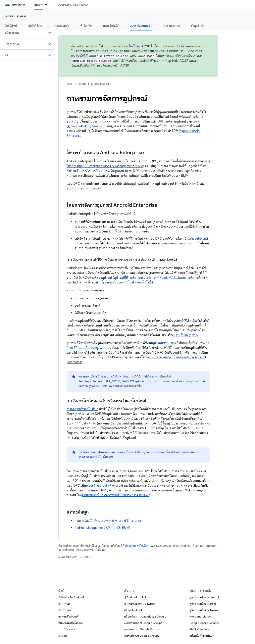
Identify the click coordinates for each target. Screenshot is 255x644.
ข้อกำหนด (64, 604)
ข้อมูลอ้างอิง (198, 26)
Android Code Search (73, 5)
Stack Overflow (199, 629)
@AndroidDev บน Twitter (140, 604)
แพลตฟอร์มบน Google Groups (143, 623)
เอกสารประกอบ (15, 16)
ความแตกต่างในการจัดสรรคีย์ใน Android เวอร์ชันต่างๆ (116, 495)
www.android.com (201, 617)
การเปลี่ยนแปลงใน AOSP (112, 66)
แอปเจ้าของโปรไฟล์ (99, 486)
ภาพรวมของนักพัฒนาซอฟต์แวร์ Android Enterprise (108, 521)
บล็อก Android (133, 610)
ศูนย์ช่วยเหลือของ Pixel (203, 604)
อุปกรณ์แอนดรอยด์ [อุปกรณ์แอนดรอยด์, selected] (141, 26)
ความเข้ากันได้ (111, 26)
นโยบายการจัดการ (187, 278)
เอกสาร (82, 84)
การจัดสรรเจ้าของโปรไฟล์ (82, 409)
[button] (24, 33)
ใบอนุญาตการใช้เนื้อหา (138, 546)
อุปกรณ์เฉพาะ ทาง (164, 343)
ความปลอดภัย (62, 26)
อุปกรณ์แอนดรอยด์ (101, 84)
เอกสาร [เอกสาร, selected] (39, 5)
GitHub (63, 636)
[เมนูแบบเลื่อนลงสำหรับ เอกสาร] (48, 5)
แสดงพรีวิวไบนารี (68, 617)
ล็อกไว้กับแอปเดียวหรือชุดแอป (86, 348)
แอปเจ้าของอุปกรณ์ (186, 335)
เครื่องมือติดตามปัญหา (202, 636)
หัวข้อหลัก (86, 26)
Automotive (172, 26)
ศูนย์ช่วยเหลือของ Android (205, 597)
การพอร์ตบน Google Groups (141, 636)
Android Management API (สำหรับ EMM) (102, 528)
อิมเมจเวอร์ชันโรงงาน (70, 623)
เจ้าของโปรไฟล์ (198, 239)
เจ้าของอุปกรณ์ (84, 227)
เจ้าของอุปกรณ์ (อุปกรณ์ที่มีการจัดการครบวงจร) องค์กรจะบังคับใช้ (134, 278)
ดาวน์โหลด (65, 610)
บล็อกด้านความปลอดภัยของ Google (145, 617)
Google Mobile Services (204, 623)
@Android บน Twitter (137, 597)
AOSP (70, 84)
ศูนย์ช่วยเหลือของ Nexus (204, 610)
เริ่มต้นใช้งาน (35, 26)
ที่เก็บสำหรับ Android (71, 597)
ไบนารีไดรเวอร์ (67, 629)
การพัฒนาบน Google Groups (142, 629)
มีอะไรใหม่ (11, 26)
